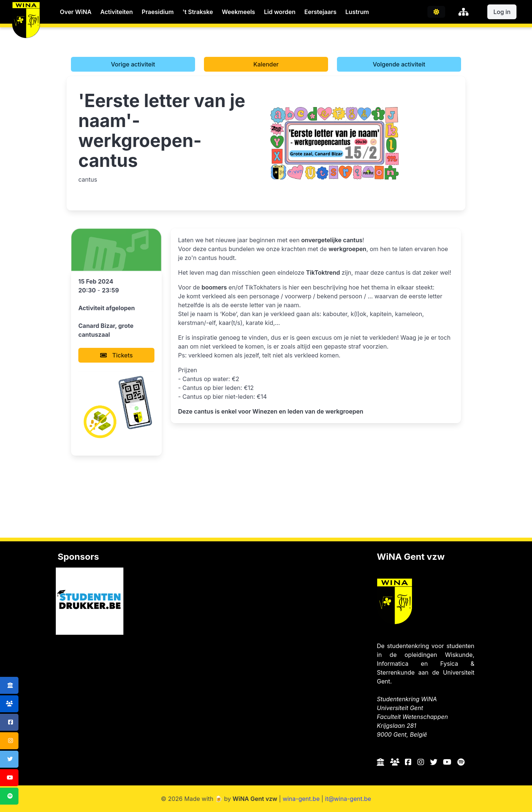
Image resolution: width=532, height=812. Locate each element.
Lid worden (279, 12)
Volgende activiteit (399, 64)
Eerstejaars (320, 12)
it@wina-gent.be (348, 799)
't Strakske (198, 12)
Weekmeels (239, 12)
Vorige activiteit (133, 64)
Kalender (266, 64)
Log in (502, 12)
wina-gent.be (301, 799)
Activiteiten (117, 12)
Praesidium (158, 12)
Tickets (117, 355)
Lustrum (357, 12)
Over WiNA (76, 12)
